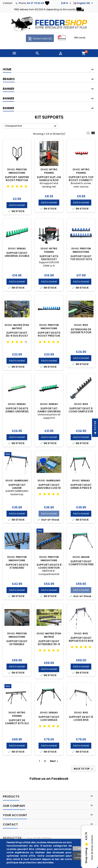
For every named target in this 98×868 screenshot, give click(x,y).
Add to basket (17, 205)
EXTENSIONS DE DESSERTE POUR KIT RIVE (81, 332)
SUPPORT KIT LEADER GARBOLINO (17, 488)
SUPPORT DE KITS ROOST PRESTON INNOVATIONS (49, 336)
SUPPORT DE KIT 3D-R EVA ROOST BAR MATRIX (17, 336)
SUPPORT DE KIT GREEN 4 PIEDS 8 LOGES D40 (81, 488)
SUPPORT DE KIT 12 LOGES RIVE (81, 718)
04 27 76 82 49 (35, 3)
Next (54, 761)
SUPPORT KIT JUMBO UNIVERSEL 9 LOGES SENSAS (49, 411)
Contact (8, 3)
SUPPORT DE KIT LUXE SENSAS (49, 718)
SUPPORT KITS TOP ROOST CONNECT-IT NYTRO (81, 180)
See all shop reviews (92, 848)
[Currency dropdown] (67, 3)
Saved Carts (38, 39)
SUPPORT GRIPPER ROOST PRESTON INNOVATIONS (17, 180)
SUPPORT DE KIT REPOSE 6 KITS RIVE (81, 639)
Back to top (84, 769)
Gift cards (80, 38)
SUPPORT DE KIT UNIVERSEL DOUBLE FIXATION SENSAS (17, 256)
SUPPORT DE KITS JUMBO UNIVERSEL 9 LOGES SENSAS (17, 411)
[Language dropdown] (84, 3)
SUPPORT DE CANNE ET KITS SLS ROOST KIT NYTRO (17, 723)
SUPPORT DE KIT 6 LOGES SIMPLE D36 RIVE (81, 411)
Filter (95, 429)
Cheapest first (31, 126)
